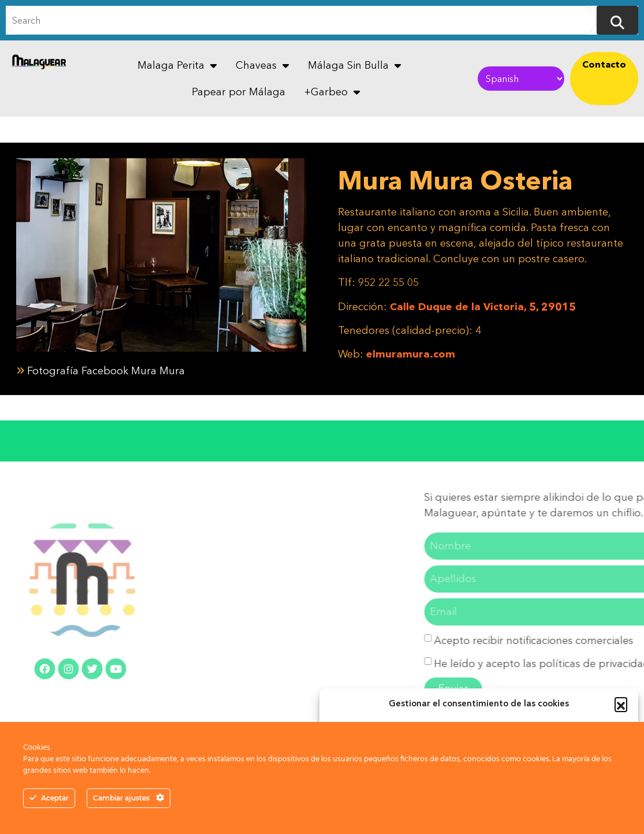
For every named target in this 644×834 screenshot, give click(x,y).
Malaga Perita (177, 65)
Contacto (604, 64)
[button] (621, 703)
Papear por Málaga (239, 92)
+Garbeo (332, 92)
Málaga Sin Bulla (354, 65)
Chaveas (262, 65)
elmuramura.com (411, 354)
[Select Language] (521, 79)
